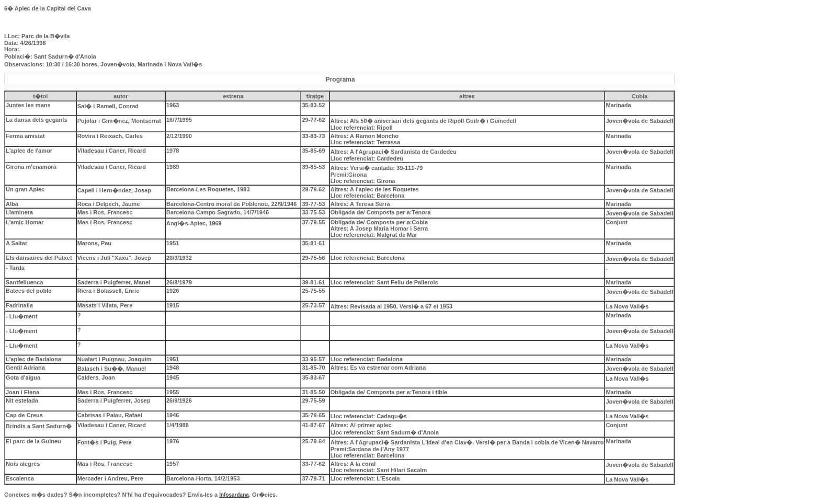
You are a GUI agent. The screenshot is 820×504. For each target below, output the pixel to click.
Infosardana (234, 495)
